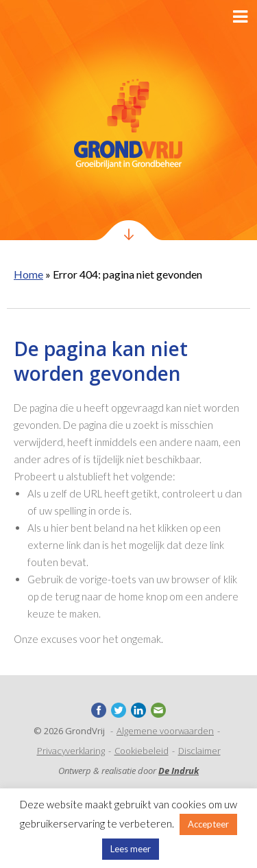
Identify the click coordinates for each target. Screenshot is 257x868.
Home (28, 274)
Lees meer (131, 849)
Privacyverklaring (71, 751)
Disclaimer (199, 751)
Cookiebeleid (142, 751)
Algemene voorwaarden (165, 731)
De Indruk (179, 771)
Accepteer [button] (208, 824)
